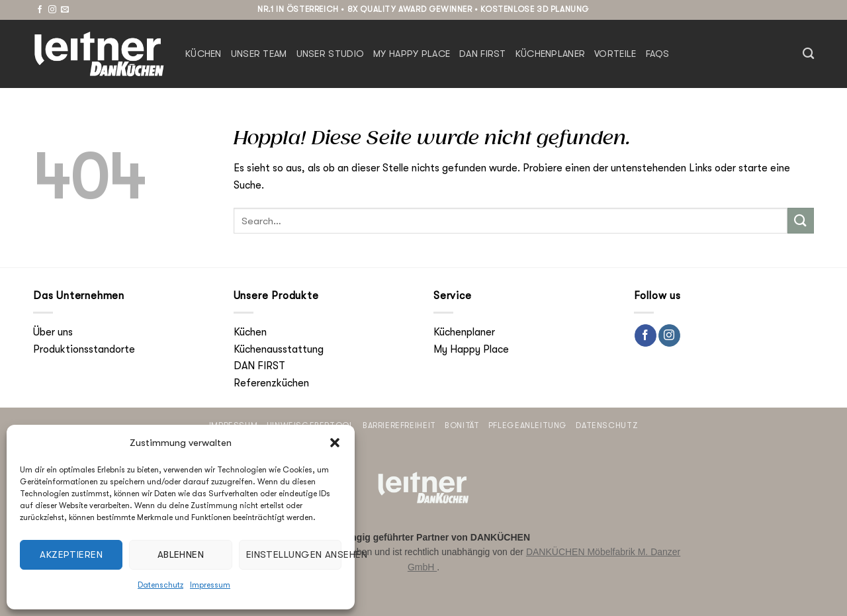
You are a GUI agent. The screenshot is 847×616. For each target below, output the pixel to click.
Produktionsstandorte (84, 349)
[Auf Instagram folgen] (52, 10)
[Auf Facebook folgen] (40, 10)
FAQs (658, 54)
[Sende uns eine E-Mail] (65, 10)
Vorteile (615, 54)
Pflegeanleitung (528, 425)
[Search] (808, 54)
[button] (335, 443)
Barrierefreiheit (399, 425)
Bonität (462, 425)
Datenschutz (160, 585)
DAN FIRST (483, 54)
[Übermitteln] (801, 221)
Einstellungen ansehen (294, 554)
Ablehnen (181, 554)
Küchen (203, 54)
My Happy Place (412, 54)
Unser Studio (330, 54)
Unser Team (259, 54)
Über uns (53, 332)
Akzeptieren (71, 554)
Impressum (210, 585)
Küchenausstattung (279, 349)
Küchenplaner (550, 54)
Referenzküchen (271, 383)
